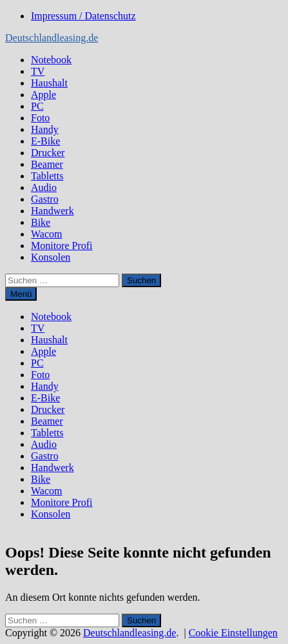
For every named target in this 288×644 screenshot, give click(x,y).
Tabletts (47, 176)
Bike (41, 222)
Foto (40, 118)
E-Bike (45, 141)
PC (37, 106)
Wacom (46, 234)
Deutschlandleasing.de (52, 38)
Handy (45, 129)
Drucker (48, 153)
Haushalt (49, 83)
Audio (44, 187)
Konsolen (51, 257)
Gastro (45, 199)
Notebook (51, 60)
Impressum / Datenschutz (83, 16)
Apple (43, 95)
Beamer (47, 164)
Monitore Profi (62, 246)
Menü (21, 294)
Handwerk (53, 211)
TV (38, 71)
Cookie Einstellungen (233, 633)
